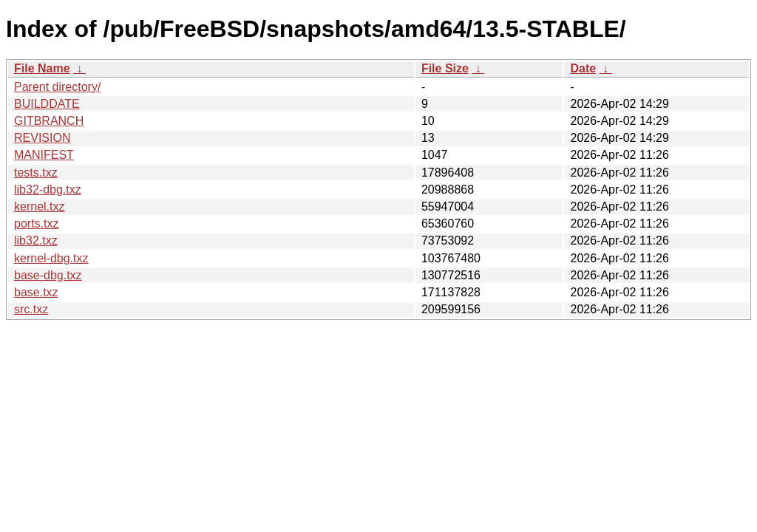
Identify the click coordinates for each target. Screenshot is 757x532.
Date (583, 68)
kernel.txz (39, 207)
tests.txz (36, 173)
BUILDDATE (47, 104)
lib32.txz (36, 241)
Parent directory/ (57, 87)
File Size (445, 68)
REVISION (42, 138)
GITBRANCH (49, 121)
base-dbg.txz (48, 275)
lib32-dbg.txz (48, 190)
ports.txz (36, 224)
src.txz (31, 309)
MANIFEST (44, 155)
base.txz (36, 292)
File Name (42, 68)
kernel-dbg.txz (51, 258)
